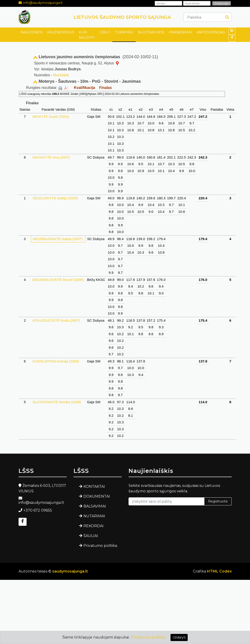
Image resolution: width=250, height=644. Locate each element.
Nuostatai (61, 75)
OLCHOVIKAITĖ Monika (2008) (57, 402)
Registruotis (218, 501)
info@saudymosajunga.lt (43, 3)
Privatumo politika (100, 546)
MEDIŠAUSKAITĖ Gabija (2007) (58, 239)
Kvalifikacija (84, 88)
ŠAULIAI (91, 536)
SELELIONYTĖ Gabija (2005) (55, 198)
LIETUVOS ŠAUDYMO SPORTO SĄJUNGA (122, 17)
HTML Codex (219, 571)
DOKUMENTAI (97, 496)
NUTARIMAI (94, 516)
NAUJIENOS (32, 32)
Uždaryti (179, 637)
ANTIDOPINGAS (211, 32)
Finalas (106, 88)
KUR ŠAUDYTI (87, 35)
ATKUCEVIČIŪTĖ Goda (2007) (56, 320)
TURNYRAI (124, 32)
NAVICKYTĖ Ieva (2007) (51, 157)
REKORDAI (93, 526)
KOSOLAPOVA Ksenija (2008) (56, 361)
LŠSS (103, 32)
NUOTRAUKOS (151, 32)
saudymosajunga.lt (70, 571)
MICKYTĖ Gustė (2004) (51, 116)
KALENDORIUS (61, 32)
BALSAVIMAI (95, 506)
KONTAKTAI (94, 486)
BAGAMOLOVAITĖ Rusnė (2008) (58, 280)
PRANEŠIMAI (180, 32)
